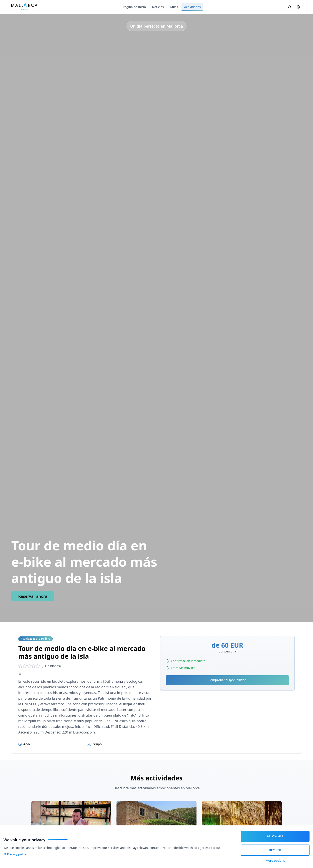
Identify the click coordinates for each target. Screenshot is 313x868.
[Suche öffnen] (290, 7)
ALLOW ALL (275, 836)
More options (275, 861)
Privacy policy (15, 854)
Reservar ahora (33, 596)
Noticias (158, 7)
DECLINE (275, 850)
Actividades (192, 8)
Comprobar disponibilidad (227, 680)
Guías (174, 7)
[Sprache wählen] (298, 7)
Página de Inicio (134, 7)
